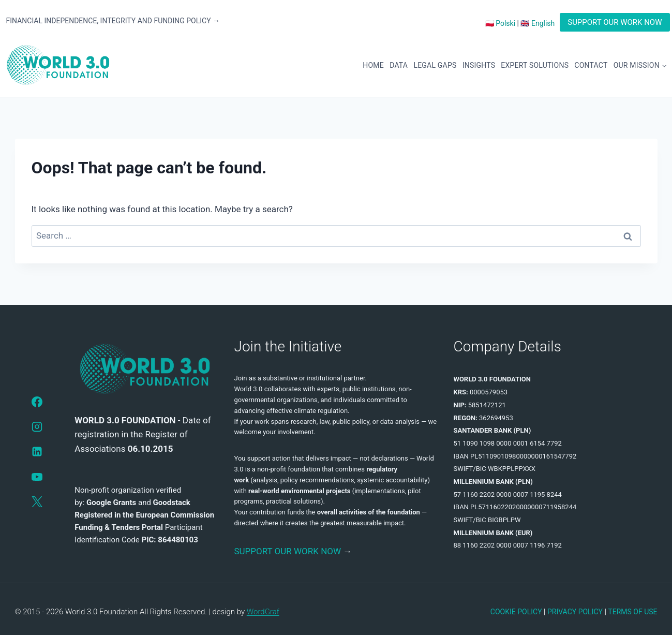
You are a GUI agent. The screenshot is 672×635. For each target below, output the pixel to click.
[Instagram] (37, 426)
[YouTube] (37, 477)
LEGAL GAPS (435, 65)
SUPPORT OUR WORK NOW (615, 22)
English (543, 23)
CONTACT (591, 65)
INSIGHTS (479, 65)
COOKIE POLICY (516, 612)
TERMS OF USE (632, 612)
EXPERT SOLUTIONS (535, 65)
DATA (399, 65)
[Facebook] (37, 402)
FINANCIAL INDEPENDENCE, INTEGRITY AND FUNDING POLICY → (113, 21)
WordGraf (263, 612)
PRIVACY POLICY (575, 612)
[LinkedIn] (37, 452)
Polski (505, 23)
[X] (37, 501)
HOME (373, 65)
